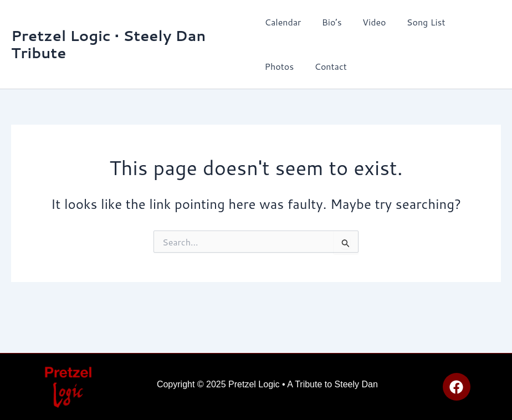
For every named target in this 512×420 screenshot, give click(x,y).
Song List (417, 22)
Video (368, 22)
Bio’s (329, 22)
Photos (469, 22)
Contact (281, 66)
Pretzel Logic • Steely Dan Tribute (108, 44)
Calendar (283, 22)
